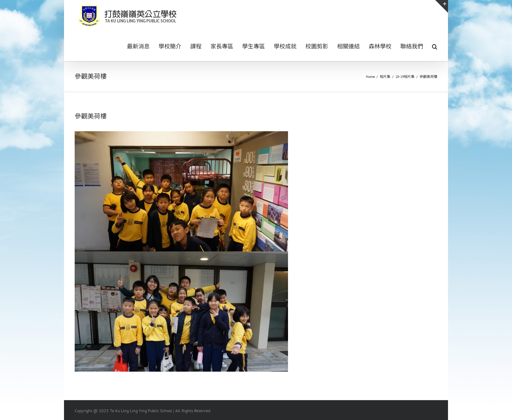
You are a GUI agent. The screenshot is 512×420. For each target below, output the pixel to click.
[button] (435, 46)
